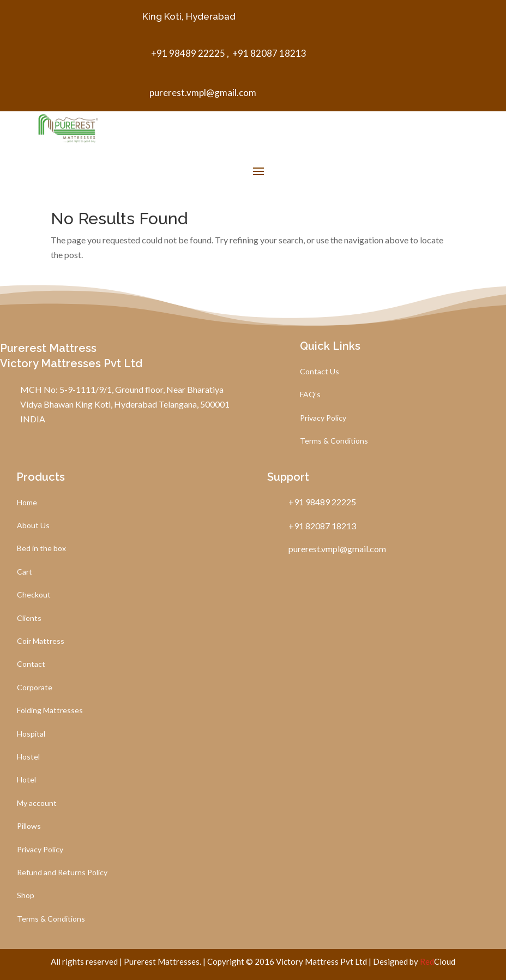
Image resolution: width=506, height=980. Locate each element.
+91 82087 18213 (269, 53)
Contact (31, 664)
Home (27, 503)
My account (37, 803)
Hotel (26, 780)
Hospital (31, 734)
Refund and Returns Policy (62, 873)
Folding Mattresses (50, 711)
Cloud (438, 961)
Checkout (34, 595)
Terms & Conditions (334, 441)
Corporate (35, 688)
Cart (25, 572)
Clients (29, 619)
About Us (33, 526)
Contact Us (320, 372)
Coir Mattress (41, 641)
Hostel (28, 757)
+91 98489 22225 (187, 53)
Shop (26, 896)
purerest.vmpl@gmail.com (203, 92)
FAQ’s (310, 395)
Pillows (29, 826)
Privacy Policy (323, 418)
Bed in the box (41, 549)
